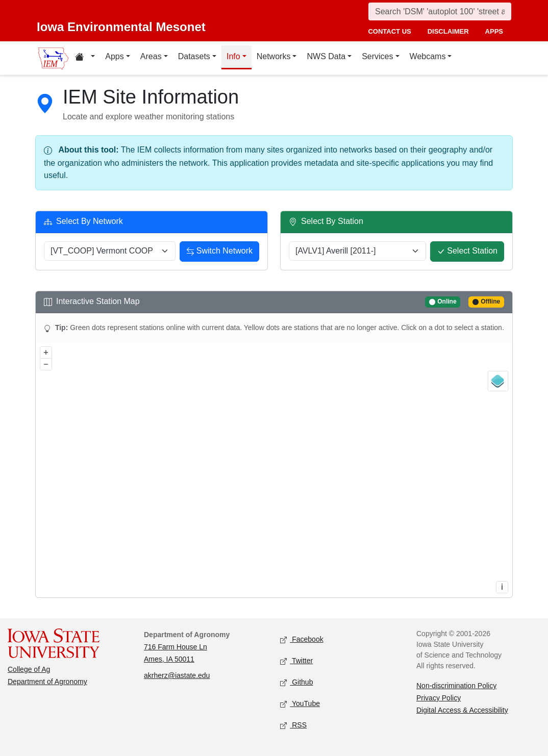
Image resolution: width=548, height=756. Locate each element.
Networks (274, 56)
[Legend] (498, 381)
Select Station (467, 252)
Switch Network (219, 252)
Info (233, 56)
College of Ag (29, 669)
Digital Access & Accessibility (462, 710)
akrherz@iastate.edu (177, 675)
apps (494, 31)
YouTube (300, 704)
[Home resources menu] (85, 58)
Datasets (194, 56)
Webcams (428, 56)
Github (296, 683)
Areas (151, 56)
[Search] (440, 11)
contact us (389, 31)
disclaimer (448, 31)
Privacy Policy (439, 698)
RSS (293, 726)
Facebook (302, 640)
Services (377, 56)
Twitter (296, 661)
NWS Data (326, 56)
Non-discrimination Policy (456, 686)
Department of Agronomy (47, 682)
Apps (114, 56)
